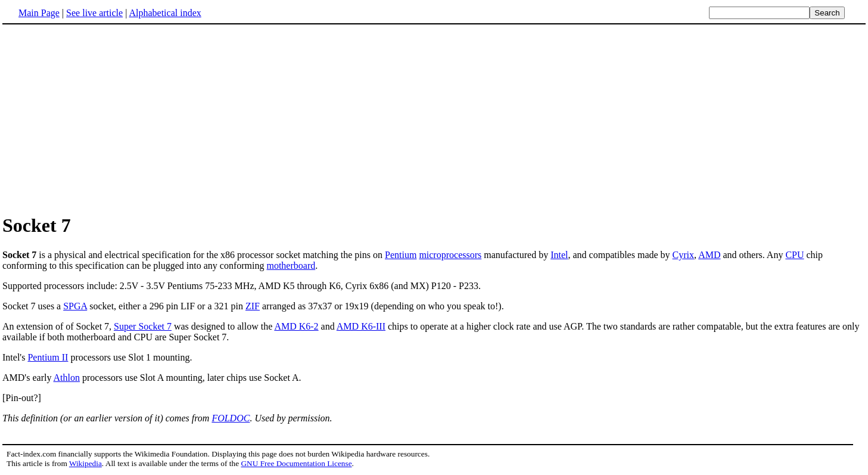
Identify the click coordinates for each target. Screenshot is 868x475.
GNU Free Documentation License (296, 463)
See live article (94, 13)
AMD (709, 255)
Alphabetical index (165, 13)
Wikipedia (85, 463)
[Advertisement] (102, 119)
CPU (794, 255)
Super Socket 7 (143, 326)
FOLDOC (231, 418)
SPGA (75, 306)
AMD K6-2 (296, 326)
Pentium (401, 255)
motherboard (291, 266)
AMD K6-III (361, 326)
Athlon (67, 378)
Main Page (39, 13)
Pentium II (48, 357)
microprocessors (450, 255)
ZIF (253, 306)
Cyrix (683, 255)
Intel (559, 255)
